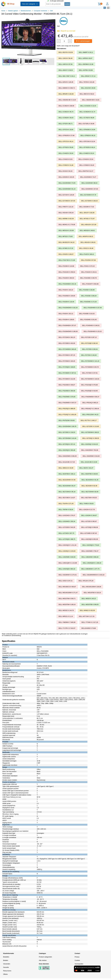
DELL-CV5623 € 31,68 (66, 165)
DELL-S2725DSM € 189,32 (90, 432)
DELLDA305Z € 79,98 (89, 628)
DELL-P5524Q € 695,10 (90, 403)
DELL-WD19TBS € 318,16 (92, 593)
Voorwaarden (79, 964)
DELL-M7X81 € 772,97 (87, 219)
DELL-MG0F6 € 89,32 (86, 237)
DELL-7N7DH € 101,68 (87, 82)
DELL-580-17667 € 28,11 (67, 76)
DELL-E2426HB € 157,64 (90, 189)
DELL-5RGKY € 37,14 (88, 76)
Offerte (5, 974)
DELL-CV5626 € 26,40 (87, 165)
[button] (53, 19)
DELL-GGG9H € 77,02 (87, 207)
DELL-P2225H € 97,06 (88, 260)
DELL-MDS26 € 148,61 (87, 231)
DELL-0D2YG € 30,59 (66, 52)
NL (105, 8)
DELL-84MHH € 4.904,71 (67, 88)
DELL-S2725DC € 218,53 (67, 432)
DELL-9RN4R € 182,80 (66, 94)
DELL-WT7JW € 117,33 (87, 616)
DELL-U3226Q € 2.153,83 (67, 551)
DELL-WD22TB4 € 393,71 (67, 599)
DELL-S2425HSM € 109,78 (67, 426)
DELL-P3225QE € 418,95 (89, 391)
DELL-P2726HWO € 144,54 (90, 379)
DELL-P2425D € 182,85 (87, 290)
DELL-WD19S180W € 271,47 (68, 593)
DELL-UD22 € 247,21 (65, 581)
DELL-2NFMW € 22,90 (86, 64)
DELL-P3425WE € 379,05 (67, 397)
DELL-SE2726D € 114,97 (67, 498)
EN (108, 8)
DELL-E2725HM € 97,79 (88, 195)
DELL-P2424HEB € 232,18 (67, 284)
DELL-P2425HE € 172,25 (88, 302)
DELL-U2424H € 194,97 (89, 516)
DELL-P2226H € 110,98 (66, 266)
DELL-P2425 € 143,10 (66, 290)
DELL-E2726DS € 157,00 (67, 201)
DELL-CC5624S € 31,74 (87, 112)
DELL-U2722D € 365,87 (89, 521)
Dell (51, 11)
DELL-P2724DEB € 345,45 (67, 349)
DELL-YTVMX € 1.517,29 (90, 622)
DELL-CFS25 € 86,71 (65, 124)
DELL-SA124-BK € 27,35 (67, 462)
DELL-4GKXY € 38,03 (66, 70)
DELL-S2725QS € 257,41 (67, 444)
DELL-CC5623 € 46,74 (66, 112)
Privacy (77, 957)
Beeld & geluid (13, 11)
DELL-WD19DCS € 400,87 (67, 587)
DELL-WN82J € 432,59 (87, 611)
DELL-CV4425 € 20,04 (66, 153)
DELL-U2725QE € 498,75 (67, 539)
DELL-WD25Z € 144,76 (66, 611)
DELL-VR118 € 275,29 (86, 581)
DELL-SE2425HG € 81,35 (90, 480)
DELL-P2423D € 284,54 (66, 278)
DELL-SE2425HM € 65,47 (67, 486)
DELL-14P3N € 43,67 (85, 58)
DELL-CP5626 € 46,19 (88, 136)
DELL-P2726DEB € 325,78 (90, 367)
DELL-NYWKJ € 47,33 (66, 248)
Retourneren (7, 971)
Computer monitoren (41, 11)
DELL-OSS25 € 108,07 (66, 254)
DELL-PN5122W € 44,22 (90, 415)
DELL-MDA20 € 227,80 (89, 225)
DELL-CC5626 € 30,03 (66, 118)
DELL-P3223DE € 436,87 (67, 385)
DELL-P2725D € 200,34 (90, 349)
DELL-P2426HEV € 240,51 (91, 326)
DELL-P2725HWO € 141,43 (90, 361)
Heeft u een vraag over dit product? (68, 46)
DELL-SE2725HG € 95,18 (67, 492)
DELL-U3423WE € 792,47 (90, 551)
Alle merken (43, 960)
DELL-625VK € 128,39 (66, 82)
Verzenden (7, 964)
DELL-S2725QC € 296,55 (91, 438)
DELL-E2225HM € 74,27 (88, 177)
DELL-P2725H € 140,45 (89, 355)
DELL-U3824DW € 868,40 (90, 557)
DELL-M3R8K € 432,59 (66, 219)
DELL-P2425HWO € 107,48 (93, 308)
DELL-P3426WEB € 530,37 (90, 397)
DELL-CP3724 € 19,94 (66, 130)
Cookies (77, 960)
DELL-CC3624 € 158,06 (66, 106)
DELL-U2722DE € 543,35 (67, 527)
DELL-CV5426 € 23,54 (86, 159)
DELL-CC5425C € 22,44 (88, 106)
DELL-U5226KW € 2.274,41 (68, 575)
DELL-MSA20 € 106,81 (88, 242)
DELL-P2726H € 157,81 (90, 373)
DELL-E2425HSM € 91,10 (67, 189)
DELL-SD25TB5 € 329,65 (89, 474)
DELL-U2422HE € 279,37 (67, 516)
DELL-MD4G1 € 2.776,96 (67, 225)
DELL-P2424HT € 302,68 (90, 284)
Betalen (6, 960)
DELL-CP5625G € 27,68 (66, 136)
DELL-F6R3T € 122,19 (66, 207)
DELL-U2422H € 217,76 (87, 510)
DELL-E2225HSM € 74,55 (67, 183)
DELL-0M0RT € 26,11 (86, 52)
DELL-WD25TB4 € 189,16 (67, 605)
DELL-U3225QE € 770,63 (91, 545)
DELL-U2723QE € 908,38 (89, 527)
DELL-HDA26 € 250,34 (66, 213)
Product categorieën (45, 957)
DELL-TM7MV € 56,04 (66, 510)
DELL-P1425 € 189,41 (87, 254)
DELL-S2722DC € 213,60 (91, 426)
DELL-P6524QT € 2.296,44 (90, 409)
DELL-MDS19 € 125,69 (66, 231)
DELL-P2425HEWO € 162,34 (68, 308)
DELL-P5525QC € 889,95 (67, 409)
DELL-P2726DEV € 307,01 (67, 373)
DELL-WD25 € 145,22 (89, 599)
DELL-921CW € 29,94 (88, 88)
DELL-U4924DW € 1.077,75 (90, 569)
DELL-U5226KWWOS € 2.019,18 (93, 575)
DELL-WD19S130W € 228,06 (92, 587)
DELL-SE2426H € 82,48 (89, 486)
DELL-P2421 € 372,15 (87, 266)
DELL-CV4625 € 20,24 (87, 153)
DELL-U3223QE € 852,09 (90, 539)
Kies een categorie (30, 4)
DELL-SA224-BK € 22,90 (89, 462)
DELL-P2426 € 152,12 (66, 314)
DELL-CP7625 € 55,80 (66, 147)
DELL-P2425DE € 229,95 (67, 296)
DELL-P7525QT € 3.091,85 (67, 415)
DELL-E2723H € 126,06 (66, 195)
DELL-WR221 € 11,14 (66, 616)
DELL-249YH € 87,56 (65, 64)
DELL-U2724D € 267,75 (66, 533)
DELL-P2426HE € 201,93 (88, 320)
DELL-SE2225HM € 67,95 (67, 480)
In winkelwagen (83, 41)
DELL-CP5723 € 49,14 (66, 142)
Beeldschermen (26, 11)
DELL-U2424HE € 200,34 (67, 521)
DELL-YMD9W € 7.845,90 (67, 622)
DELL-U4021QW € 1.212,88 (68, 563)
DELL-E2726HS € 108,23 (89, 201)
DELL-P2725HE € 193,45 (67, 361)
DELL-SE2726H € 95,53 (89, 498)
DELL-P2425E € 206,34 (89, 296)
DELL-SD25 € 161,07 (86, 468)
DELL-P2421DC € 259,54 (67, 272)
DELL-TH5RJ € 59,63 (87, 504)
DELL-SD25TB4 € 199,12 (67, 474)
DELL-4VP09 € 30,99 (86, 70)
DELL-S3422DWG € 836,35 (68, 456)
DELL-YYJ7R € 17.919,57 (67, 628)
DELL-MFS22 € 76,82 (66, 237)
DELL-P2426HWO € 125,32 (93, 332)
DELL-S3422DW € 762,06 (90, 450)
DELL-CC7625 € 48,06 (87, 118)
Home (3, 11)
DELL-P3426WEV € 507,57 (67, 403)
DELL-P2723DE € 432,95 (67, 343)
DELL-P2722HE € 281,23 (67, 337)
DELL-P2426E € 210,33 (87, 314)
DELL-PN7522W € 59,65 (67, 421)
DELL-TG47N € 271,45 (66, 504)
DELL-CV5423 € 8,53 (65, 159)
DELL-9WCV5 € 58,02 (87, 94)
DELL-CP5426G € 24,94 (87, 130)
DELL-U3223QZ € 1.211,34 (67, 545)
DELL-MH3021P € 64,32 (66, 242)
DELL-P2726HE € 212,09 (67, 379)
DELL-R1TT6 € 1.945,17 (89, 421)
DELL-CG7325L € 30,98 (86, 124)
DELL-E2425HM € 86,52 (89, 183)
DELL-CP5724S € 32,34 (87, 142)
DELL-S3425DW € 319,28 (91, 456)
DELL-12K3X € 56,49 (65, 58)
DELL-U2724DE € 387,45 (88, 533)
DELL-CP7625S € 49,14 (87, 147)
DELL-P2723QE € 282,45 (89, 343)
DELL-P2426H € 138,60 (66, 320)
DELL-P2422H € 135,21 (89, 272)
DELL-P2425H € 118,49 (66, 302)
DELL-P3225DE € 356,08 (67, 391)
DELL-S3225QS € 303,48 (67, 450)
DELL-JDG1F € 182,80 (87, 213)
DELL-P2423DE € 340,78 (88, 278)
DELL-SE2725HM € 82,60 (90, 492)
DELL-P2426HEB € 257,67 (67, 326)
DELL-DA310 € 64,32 (65, 171)
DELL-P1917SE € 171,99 (67, 260)
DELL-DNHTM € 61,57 (86, 171)
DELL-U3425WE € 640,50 (67, 557)
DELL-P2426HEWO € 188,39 (68, 332)
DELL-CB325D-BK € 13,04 (67, 100)
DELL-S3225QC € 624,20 (89, 444)
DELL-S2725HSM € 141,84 (67, 438)
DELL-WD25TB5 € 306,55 (90, 605)
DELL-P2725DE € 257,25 (67, 355)
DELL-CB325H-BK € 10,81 (91, 100)
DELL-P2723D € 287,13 (89, 337)
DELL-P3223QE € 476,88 (89, 385)
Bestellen (6, 957)
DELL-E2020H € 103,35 (66, 177)
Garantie (6, 967)
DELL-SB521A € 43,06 (66, 468)
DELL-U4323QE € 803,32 (67, 569)
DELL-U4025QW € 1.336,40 (92, 563)
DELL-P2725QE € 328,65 (67, 367)
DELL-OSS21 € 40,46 (86, 248)
